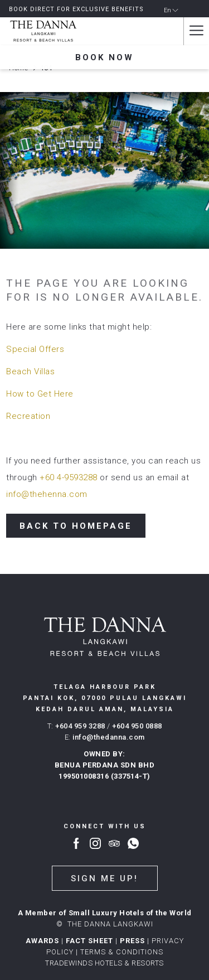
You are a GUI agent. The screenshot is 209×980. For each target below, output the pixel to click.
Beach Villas (30, 371)
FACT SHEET (89, 941)
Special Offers (35, 349)
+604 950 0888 (137, 726)
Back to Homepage (76, 526)
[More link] (196, 31)
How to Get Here (40, 394)
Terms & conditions (122, 952)
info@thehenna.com (47, 494)
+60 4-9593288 (69, 477)
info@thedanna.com (109, 737)
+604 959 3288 (80, 726)
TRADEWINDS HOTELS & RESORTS (104, 963)
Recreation (28, 416)
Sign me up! (104, 878)
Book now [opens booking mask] (104, 57)
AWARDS (42, 941)
